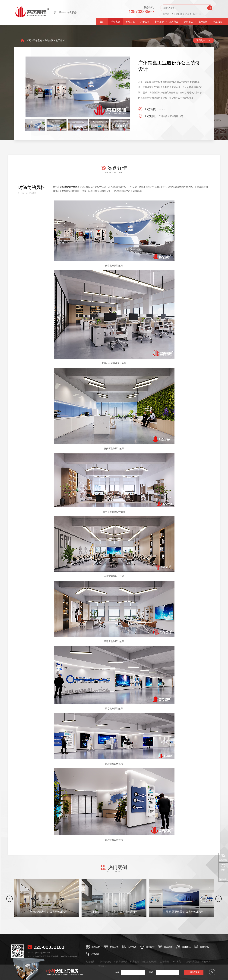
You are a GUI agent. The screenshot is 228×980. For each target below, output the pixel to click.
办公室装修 (177, 14)
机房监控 (135, 962)
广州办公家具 (121, 962)
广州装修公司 (104, 962)
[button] (9, 899)
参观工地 (130, 22)
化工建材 (60, 40)
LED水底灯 (177, 962)
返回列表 (201, 40)
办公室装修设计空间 (67, 187)
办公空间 (49, 40)
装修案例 (116, 22)
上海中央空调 (192, 962)
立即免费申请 (194, 972)
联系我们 (218, 22)
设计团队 (188, 22)
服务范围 (174, 22)
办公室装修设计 (150, 962)
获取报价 (159, 22)
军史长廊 (206, 962)
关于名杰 (145, 22)
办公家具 (165, 962)
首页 (102, 22)
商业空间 (197, 14)
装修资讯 (203, 22)
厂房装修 (187, 14)
